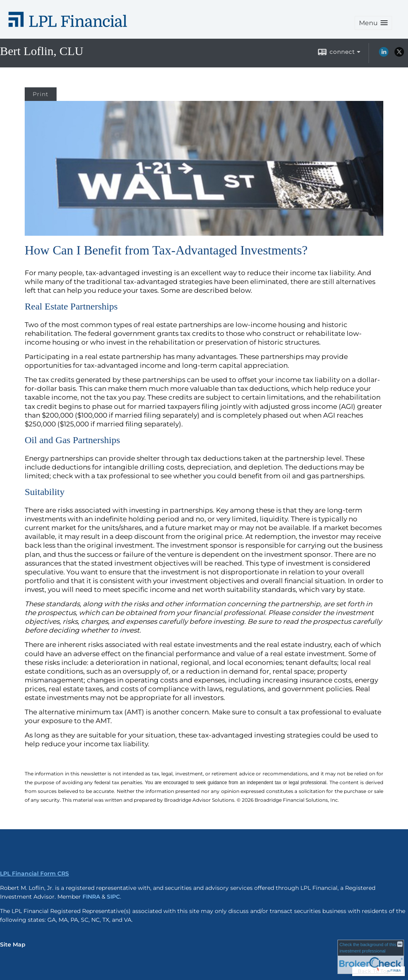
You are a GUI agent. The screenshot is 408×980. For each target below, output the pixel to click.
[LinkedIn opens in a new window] (384, 55)
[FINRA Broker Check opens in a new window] (371, 957)
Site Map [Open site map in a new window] (13, 945)
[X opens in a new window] (399, 55)
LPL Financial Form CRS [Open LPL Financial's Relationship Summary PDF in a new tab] (34, 874)
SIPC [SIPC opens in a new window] (113, 897)
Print (41, 94)
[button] (373, 23)
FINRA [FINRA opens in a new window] (91, 897)
